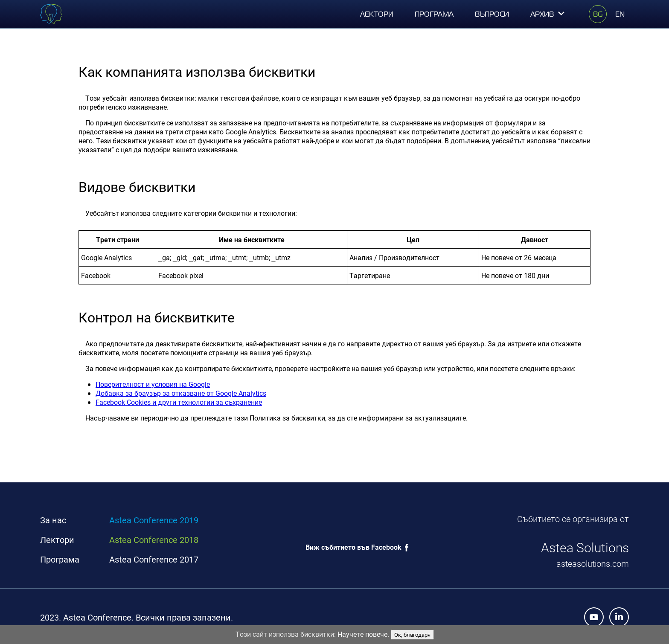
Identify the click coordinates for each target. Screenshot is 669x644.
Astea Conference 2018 (154, 540)
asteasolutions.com (593, 563)
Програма (434, 14)
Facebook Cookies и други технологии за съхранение (179, 402)
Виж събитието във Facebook (353, 547)
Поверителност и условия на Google (153, 384)
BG (598, 14)
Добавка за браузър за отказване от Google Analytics (181, 393)
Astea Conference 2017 (154, 559)
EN (620, 14)
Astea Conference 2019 (154, 520)
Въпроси (492, 14)
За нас (53, 520)
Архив (548, 14)
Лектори (377, 14)
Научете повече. (363, 634)
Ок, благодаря (412, 635)
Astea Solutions (585, 547)
